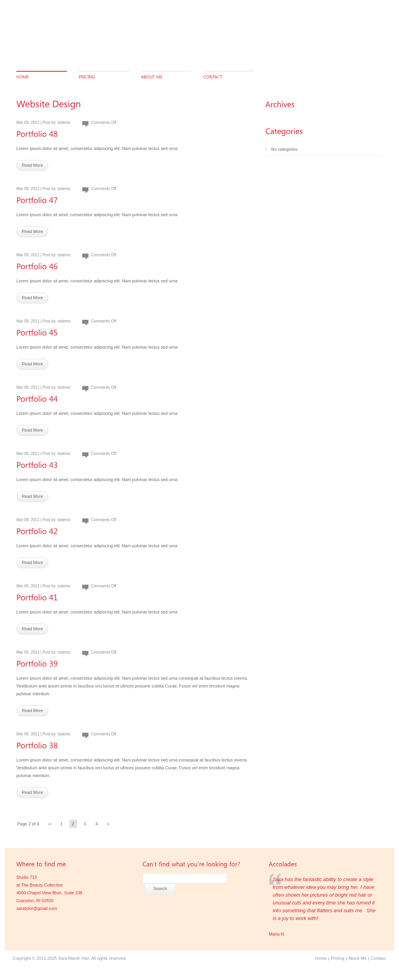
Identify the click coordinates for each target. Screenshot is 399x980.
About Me (358, 958)
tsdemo (64, 122)
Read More (32, 165)
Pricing (337, 958)
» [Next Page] (108, 824)
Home (321, 958)
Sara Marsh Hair (73, 958)
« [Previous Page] (49, 824)
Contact (378, 958)
